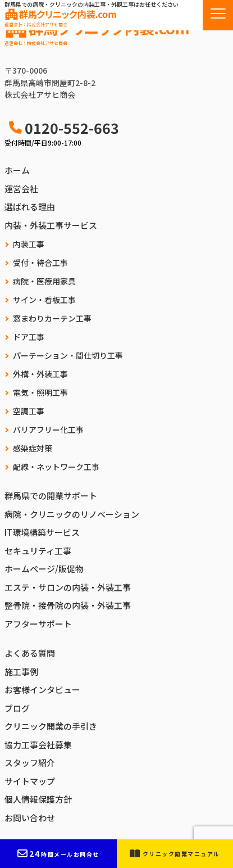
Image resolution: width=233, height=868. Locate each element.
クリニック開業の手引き (51, 726)
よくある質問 (30, 653)
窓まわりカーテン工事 (52, 318)
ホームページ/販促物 (44, 569)
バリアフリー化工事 (48, 430)
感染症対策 (33, 448)
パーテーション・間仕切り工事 (68, 355)
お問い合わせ (30, 818)
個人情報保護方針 (38, 799)
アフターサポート (38, 624)
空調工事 (29, 411)
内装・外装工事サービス (51, 225)
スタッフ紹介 (30, 763)
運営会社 (21, 189)
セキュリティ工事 (38, 551)
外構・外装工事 (40, 374)
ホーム (17, 170)
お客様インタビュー (42, 690)
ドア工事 (29, 337)
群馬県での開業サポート (51, 496)
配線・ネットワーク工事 (56, 467)
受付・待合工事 (40, 263)
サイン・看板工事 (44, 300)
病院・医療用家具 (44, 281)
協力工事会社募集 (38, 745)
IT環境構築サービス (42, 532)
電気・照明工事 (40, 392)
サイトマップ (30, 781)
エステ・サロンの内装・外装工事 (68, 587)
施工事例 (21, 672)
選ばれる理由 (30, 207)
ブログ (17, 708)
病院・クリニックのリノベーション (72, 514)
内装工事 (29, 244)
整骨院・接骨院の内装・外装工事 (68, 605)
